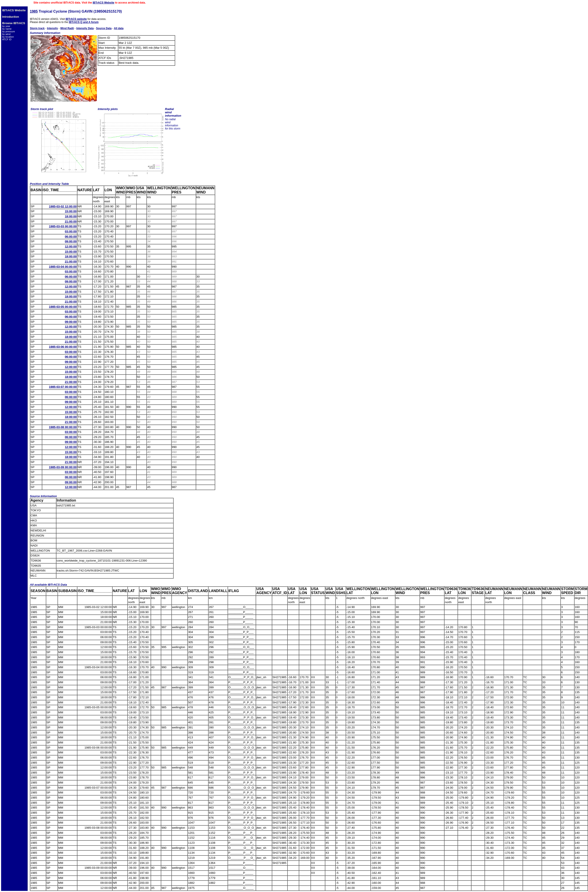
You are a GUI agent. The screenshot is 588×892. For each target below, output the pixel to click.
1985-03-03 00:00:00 (63, 226)
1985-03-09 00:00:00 (63, 467)
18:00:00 (71, 216)
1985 (34, 11)
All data (119, 28)
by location (8, 37)
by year (6, 26)
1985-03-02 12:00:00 (63, 206)
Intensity (52, 28)
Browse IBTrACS (14, 23)
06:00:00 (71, 237)
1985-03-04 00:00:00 (63, 267)
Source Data (104, 28)
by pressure (9, 31)
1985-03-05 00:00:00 (63, 307)
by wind (6, 34)
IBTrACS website (76, 19)
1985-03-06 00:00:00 (63, 347)
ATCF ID (7, 39)
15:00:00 (71, 211)
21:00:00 (71, 221)
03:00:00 (71, 231)
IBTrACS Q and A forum (84, 22)
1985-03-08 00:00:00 (63, 427)
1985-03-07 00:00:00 (63, 387)
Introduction (11, 17)
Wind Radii (67, 28)
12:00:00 (71, 246)
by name (7, 29)
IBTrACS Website (103, 3)
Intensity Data (85, 28)
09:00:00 (71, 241)
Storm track (37, 28)
